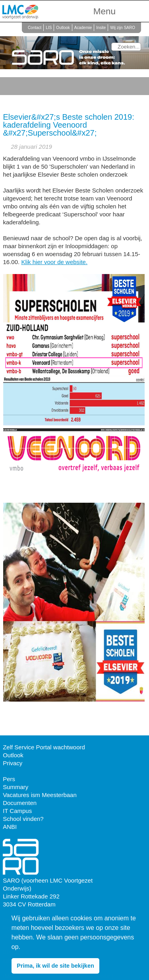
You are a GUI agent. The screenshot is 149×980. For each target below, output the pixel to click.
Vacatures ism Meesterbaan (40, 795)
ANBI (10, 827)
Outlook (63, 28)
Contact (35, 28)
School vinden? (23, 819)
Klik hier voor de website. (54, 262)
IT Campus (17, 811)
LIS (49, 28)
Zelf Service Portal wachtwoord (44, 747)
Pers (9, 779)
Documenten (20, 803)
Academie (83, 28)
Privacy (13, 763)
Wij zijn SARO (123, 28)
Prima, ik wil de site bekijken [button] (55, 966)
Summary (15, 787)
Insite (101, 28)
